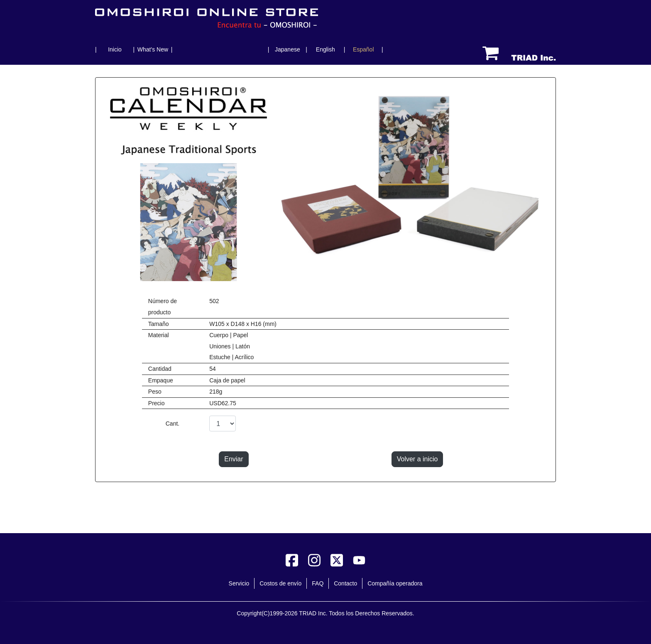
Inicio (115, 49)
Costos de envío (280, 583)
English (325, 49)
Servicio (239, 583)
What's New (153, 49)
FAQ (318, 583)
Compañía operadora (395, 583)
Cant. (173, 424)
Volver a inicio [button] (417, 459)
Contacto (345, 583)
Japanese (288, 49)
